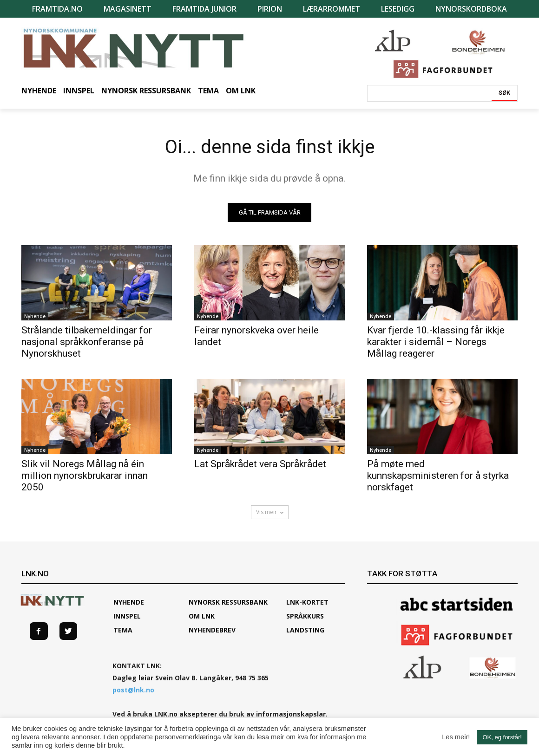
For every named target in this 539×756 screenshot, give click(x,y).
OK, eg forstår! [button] (502, 737)
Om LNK (202, 616)
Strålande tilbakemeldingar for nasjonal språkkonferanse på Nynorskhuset (87, 342)
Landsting (305, 630)
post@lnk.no (133, 690)
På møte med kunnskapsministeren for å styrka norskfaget (438, 476)
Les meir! (456, 737)
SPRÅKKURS (305, 616)
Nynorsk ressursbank (228, 602)
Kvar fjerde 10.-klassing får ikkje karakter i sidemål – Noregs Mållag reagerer (436, 342)
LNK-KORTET (307, 602)
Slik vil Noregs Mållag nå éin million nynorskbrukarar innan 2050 (85, 476)
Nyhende (35, 316)
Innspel (127, 616)
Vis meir (270, 512)
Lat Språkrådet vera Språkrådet (260, 464)
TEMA (123, 630)
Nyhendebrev (212, 630)
